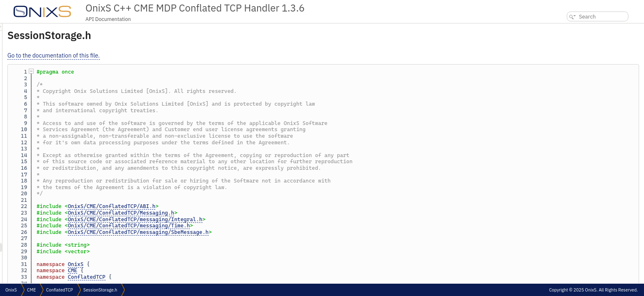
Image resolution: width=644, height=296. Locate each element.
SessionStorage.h (100, 290)
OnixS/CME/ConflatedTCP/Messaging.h (224, 213)
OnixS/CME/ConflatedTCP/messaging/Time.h (231, 225)
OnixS (178, 264)
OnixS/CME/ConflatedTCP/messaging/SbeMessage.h (241, 232)
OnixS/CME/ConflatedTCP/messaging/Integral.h (238, 219)
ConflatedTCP (189, 277)
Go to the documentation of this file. (156, 55)
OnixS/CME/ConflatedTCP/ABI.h (214, 206)
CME (175, 270)
